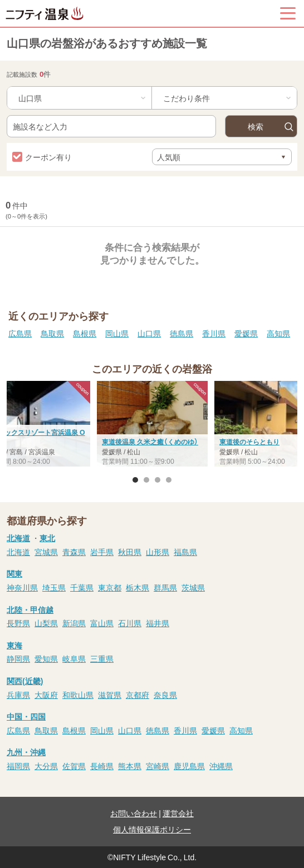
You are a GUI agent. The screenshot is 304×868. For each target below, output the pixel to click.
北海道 (18, 538)
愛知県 (46, 658)
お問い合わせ (134, 813)
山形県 (158, 552)
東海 (14, 645)
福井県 (158, 623)
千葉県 (82, 587)
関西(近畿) (25, 681)
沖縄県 (221, 766)
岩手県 (102, 552)
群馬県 (165, 587)
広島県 (20, 333)
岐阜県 (74, 658)
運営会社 (178, 813)
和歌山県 (78, 695)
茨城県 (193, 587)
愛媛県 (246, 333)
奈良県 (165, 695)
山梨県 (46, 623)
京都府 (138, 695)
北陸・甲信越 (30, 609)
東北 (47, 538)
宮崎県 (158, 766)
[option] (152, 425)
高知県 (278, 333)
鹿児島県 (189, 766)
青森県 (74, 552)
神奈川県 (22, 587)
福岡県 (18, 766)
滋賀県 (110, 695)
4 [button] (169, 480)
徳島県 (182, 333)
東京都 (110, 587)
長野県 (18, 623)
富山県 (102, 623)
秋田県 (130, 552)
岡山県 (117, 333)
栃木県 (138, 587)
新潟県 (74, 623)
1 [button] (135, 480)
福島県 (185, 552)
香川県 (214, 333)
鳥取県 (52, 333)
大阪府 (46, 695)
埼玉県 (54, 587)
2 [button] (146, 480)
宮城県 (46, 552)
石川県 (130, 623)
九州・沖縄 (26, 752)
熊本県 (130, 766)
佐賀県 (74, 766)
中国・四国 (26, 716)
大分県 (46, 766)
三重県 (102, 658)
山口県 (149, 333)
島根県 (85, 333)
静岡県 (18, 658)
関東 (14, 573)
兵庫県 (18, 695)
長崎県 (102, 766)
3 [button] (158, 480)
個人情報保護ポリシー (152, 829)
